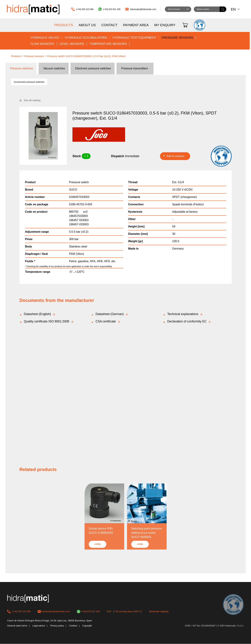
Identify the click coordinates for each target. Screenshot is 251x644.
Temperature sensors (108, 44)
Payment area (136, 25)
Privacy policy (57, 626)
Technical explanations (183, 314)
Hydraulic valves (45, 38)
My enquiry (165, 25)
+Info (98, 544)
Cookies (73, 626)
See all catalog (32, 100)
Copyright (87, 626)
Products (64, 25)
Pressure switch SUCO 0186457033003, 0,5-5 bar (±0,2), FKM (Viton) (86, 56)
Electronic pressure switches (93, 68)
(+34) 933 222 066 (85, 9)
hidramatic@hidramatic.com (143, 9)
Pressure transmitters (135, 68)
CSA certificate (106, 321)
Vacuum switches (54, 68)
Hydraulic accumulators (86, 38)
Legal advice (39, 626)
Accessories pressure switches (29, 82)
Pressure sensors (177, 38)
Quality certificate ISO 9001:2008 (46, 321)
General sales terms (17, 626)
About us (87, 25)
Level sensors (72, 44)
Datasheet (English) (37, 314)
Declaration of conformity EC (187, 321)
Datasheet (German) (110, 314)
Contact (109, 25)
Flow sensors (42, 44)
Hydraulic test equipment (134, 38)
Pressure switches (22, 68)
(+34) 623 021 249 (112, 9)
